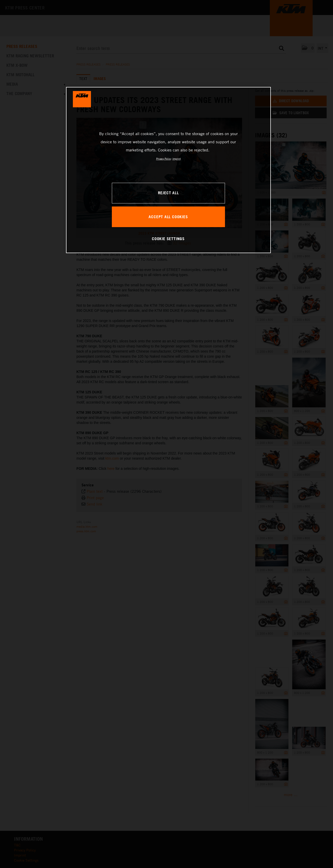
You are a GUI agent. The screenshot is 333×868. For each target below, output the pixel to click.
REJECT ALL (168, 193)
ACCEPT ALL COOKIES (168, 217)
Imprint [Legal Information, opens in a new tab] (177, 159)
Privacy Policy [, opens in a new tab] (164, 159)
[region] (168, 170)
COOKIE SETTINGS (168, 239)
